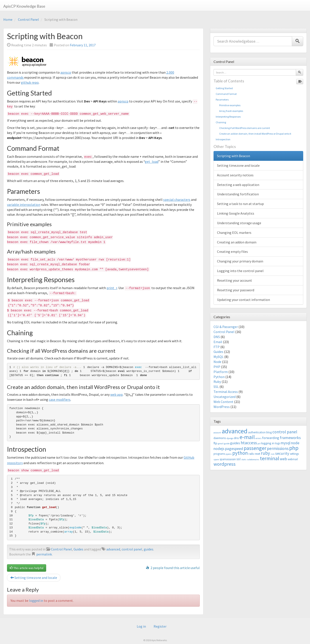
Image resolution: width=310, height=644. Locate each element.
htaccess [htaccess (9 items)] (249, 443)
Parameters (222, 100)
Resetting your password (236, 290)
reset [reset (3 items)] (257, 454)
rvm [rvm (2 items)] (273, 454)
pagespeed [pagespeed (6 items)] (234, 449)
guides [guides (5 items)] (235, 443)
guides (149, 549)
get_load (152, 161)
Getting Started (224, 88)
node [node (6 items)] (295, 443)
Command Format (226, 94)
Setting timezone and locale (34, 577)
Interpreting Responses (228, 117)
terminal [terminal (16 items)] (270, 458)
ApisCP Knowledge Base (24, 6)
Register (160, 626)
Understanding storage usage (239, 223)
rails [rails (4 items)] (251, 454)
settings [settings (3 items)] (294, 454)
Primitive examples (228, 105)
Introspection (223, 139)
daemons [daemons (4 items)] (220, 438)
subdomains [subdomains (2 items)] (253, 459)
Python (219, 377)
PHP (217, 367)
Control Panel (28, 19)
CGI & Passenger (226, 327)
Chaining (221, 122)
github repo (30, 82)
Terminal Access (226, 392)
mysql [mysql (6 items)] (285, 443)
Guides (78, 549)
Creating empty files (232, 252)
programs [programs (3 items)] (219, 454)
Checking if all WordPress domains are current (243, 128)
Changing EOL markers (234, 233)
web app (116, 394)
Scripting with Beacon (234, 156)
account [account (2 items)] (217, 433)
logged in (36, 600)
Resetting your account (235, 280)
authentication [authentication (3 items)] (257, 432)
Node (217, 362)
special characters (177, 200)
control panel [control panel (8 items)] (285, 432)
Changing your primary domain (240, 261)
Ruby (217, 382)
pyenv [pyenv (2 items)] (229, 454)
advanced (113, 549)
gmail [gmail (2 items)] (221, 444)
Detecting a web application (238, 185)
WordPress (222, 407)
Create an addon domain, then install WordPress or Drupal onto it (253, 134)
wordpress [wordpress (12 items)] (225, 464)
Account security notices (235, 175)
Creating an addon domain (237, 242)
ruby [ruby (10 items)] (265, 453)
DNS (217, 337)
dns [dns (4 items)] (236, 438)
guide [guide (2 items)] (227, 444)
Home (8, 19)
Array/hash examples (229, 111)
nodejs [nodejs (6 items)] (219, 449)
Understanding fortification (238, 194)
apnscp (66, 72)
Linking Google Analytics (236, 213)
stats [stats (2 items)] (244, 459)
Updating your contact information (243, 300)
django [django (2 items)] (230, 438)
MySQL (219, 357)
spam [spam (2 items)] (216, 459)
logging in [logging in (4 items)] (268, 443)
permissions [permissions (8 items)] (278, 448)
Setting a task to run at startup (240, 204)
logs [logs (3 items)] (278, 443)
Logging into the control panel (240, 271)
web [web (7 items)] (283, 459)
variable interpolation (24, 205)
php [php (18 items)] (294, 448)
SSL (216, 387)
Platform (221, 372)
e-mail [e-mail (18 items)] (247, 437)
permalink (44, 554)
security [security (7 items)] (282, 453)
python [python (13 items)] (240, 453)
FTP (217, 347)
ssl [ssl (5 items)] (239, 459)
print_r (112, 288)
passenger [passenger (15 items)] (255, 448)
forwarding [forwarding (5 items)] (271, 438)
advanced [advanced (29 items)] (235, 431)
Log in (141, 626)
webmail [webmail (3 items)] (293, 459)
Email (218, 342)
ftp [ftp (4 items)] (215, 443)
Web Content (223, 402)
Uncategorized (225, 397)
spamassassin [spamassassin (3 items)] (228, 459)
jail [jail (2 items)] (259, 444)
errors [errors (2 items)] (258, 438)
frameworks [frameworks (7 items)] (290, 438)
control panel (132, 549)
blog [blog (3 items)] (269, 432)
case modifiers (60, 399)
